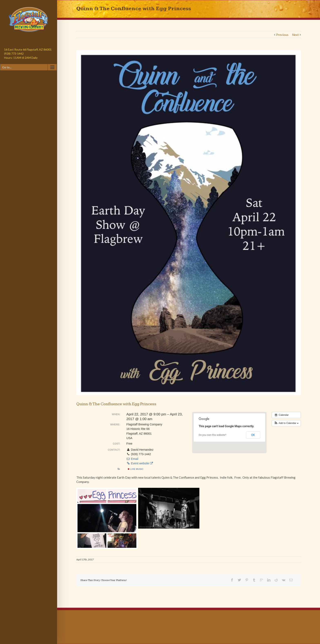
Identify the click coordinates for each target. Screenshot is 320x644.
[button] (286, 423)
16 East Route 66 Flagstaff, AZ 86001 (28, 49)
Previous (282, 35)
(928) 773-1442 (14, 54)
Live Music (136, 469)
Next (295, 35)
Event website (139, 463)
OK (253, 435)
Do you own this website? (213, 435)
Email (132, 459)
